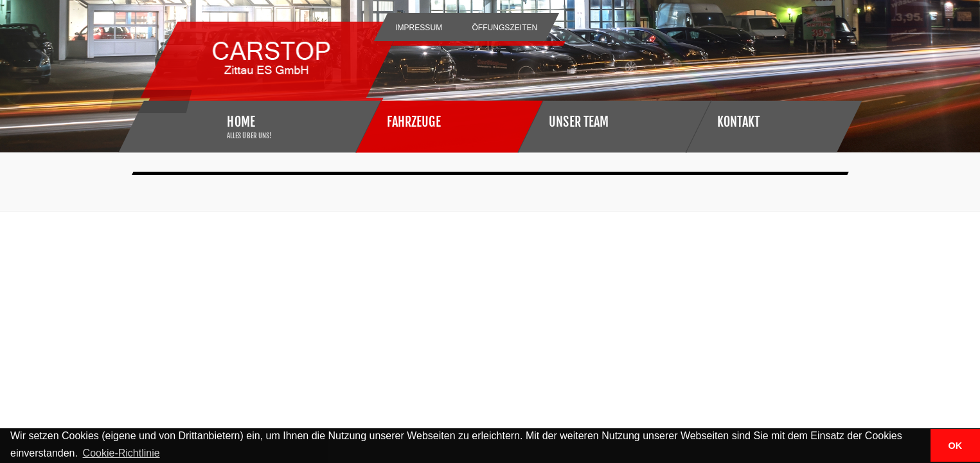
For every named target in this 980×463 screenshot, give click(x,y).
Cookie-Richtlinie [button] (121, 453)
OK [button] (956, 446)
